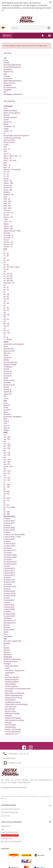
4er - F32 (7, 453)
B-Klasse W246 (9, 530)
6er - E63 (7, 471)
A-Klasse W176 (9, 523)
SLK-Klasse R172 (10, 623)
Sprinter (7, 625)
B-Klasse (7, 525)
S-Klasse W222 (9, 609)
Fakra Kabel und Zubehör (14, 693)
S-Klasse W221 (9, 607)
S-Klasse (7, 602)
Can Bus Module (11, 686)
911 (5, 645)
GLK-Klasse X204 (10, 587)
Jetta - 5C (7, 167)
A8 (5, 305)
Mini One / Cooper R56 (12, 641)
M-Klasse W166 (9, 596)
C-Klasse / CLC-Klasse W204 (14, 534)
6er (5, 469)
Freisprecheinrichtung (12, 138)
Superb (6, 387)
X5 (4, 496)
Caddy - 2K (8, 131)
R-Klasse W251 (9, 600)
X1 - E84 (7, 485)
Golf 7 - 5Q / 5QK (10, 160)
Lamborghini (10, 673)
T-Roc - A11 (8, 222)
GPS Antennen (10, 700)
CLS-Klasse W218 (10, 562)
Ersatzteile (9, 691)
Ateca (6, 412)
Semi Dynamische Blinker (14, 720)
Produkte (8, 716)
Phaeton (7, 192)
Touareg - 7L (8, 235)
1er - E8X (7, 437)
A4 (5, 271)
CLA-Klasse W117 (10, 550)
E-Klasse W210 (9, 568)
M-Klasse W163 (9, 591)
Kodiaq (6, 360)
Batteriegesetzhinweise (12, 81)
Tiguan (6, 224)
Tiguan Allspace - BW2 (12, 231)
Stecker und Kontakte (13, 729)
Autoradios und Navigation (14, 344)
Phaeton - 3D (8, 194)
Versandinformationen (12, 67)
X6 (4, 503)
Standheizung (10, 727)
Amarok (6, 115)
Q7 (5, 328)
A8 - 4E (6, 308)
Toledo (6, 430)
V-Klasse (7, 627)
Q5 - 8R (6, 324)
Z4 (4, 509)
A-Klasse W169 (9, 521)
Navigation (8, 85)
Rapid (6, 378)
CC (5, 133)
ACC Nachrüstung (11, 677)
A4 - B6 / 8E (8, 274)
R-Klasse (7, 598)
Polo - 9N (7, 206)
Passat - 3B (8, 181)
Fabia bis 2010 (9, 351)
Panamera (7, 655)
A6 (5, 292)
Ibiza (5, 419)
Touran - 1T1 (8, 242)
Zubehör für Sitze (11, 734)
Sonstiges (7, 664)
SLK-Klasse (8, 618)
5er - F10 (7, 464)
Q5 (5, 321)
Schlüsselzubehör (11, 666)
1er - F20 (7, 439)
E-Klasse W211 (9, 571)
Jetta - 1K (7, 165)
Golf (5, 151)
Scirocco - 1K (8, 213)
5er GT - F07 (8, 466)
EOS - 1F (7, 149)
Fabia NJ (7, 353)
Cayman (7, 652)
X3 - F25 (7, 494)
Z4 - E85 (7, 512)
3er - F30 (7, 448)
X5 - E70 (7, 498)
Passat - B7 (8, 188)
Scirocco (7, 210)
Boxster (6, 648)
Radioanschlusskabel (13, 718)
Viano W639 (8, 636)
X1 (4, 482)
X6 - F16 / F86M (9, 507)
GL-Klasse (7, 577)
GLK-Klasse (8, 584)
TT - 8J (6, 337)
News (6, 60)
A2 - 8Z (6, 260)
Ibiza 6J (6, 421)
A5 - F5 (6, 290)
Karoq (6, 355)
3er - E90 (7, 446)
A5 (5, 285)
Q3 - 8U (6, 319)
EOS (5, 147)
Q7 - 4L (6, 330)
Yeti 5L (6, 398)
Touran (6, 240)
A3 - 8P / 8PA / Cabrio (12, 267)
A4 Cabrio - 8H (9, 283)
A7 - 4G (6, 303)
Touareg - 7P (8, 237)
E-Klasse (7, 566)
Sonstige (8, 723)
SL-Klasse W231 (9, 616)
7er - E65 (7, 478)
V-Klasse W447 (9, 630)
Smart (7, 668)
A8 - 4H (6, 310)
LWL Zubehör (10, 709)
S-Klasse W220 (9, 605)
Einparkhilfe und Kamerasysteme (16, 135)
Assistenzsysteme (10, 117)
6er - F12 (7, 473)
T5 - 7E (6, 174)
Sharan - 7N (8, 217)
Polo (5, 197)
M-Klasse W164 (9, 593)
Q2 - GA (6, 315)
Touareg (7, 233)
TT (4, 335)
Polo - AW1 (8, 208)
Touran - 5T (8, 247)
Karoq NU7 (8, 358)
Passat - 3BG (8, 183)
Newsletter (8, 69)
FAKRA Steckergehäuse (13, 695)
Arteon (6, 120)
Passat (6, 179)
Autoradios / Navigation (13, 417)
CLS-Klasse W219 (10, 564)
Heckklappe (8, 367)
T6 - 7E (6, 176)
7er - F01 (7, 480)
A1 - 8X (6, 253)
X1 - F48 (7, 487)
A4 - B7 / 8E (8, 276)
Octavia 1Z (8, 373)
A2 (5, 258)
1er (5, 435)
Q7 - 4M (7, 333)
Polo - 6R (7, 203)
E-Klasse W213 (9, 575)
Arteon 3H (7, 122)
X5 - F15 (7, 500)
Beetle (6, 124)
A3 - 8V (6, 269)
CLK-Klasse (8, 553)
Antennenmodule (10, 111)
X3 (4, 489)
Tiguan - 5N (8, 226)
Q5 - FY (6, 326)
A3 (5, 262)
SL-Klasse (7, 611)
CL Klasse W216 (9, 543)
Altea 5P (7, 405)
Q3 (5, 317)
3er (5, 441)
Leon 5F (6, 428)
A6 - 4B (6, 294)
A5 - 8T (6, 287)
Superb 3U (8, 392)
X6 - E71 (7, 505)
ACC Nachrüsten (10, 87)
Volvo (7, 675)
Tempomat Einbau (11, 661)
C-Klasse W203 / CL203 (12, 537)
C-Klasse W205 (9, 539)
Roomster (7, 383)
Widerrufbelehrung (10, 832)
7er (5, 475)
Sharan (6, 215)
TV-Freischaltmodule (13, 732)
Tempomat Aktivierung (12, 659)
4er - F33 (7, 455)
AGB (5, 74)
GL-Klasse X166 (9, 582)
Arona (6, 407)
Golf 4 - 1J (7, 154)
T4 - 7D (6, 172)
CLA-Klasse (8, 548)
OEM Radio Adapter (12, 713)
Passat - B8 (8, 190)
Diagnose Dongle (10, 364)
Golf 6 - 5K (7, 158)
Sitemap (7, 76)
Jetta (5, 163)
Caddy (6, 129)
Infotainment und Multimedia (16, 704)
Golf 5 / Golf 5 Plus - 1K (12, 156)
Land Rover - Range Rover (15, 670)
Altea (5, 403)
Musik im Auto (9, 142)
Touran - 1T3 (8, 244)
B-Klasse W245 (9, 528)
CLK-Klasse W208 (10, 555)
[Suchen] (28, 28)
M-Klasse (7, 589)
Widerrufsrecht (9, 83)
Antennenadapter (11, 679)
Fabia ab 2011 (9, 349)
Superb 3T (7, 389)
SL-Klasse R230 (9, 614)
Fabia (6, 346)
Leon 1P (7, 426)
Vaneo (6, 632)
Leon (5, 423)
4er (5, 451)
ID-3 (5, 108)
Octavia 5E (8, 376)
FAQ (5, 58)
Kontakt (6, 63)
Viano (6, 634)
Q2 (5, 312)
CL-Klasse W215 (10, 546)
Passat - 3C (8, 185)
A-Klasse (7, 519)
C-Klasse (7, 532)
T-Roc (6, 219)
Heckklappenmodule (13, 702)
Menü (7, 36)
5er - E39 (7, 460)
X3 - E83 (7, 491)
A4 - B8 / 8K (8, 278)
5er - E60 (7, 462)
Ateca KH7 (7, 414)
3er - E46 (7, 444)
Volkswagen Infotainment (13, 94)
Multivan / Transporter (12, 169)
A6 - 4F (6, 296)
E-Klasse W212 (9, 573)
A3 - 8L (6, 265)
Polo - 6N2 (7, 201)
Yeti (5, 396)
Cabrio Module (10, 684)
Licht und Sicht (9, 140)
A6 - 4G (6, 299)
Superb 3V (7, 394)
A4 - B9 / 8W (8, 281)
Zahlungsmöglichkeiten (12, 65)
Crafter (6, 145)
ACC (5, 92)
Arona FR (7, 410)
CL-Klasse (7, 541)
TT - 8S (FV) (8, 339)
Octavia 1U (8, 371)
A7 (5, 301)
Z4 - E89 (7, 514)
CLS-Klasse (8, 559)
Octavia (6, 369)
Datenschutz (8, 72)
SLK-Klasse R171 (10, 621)
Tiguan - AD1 (8, 228)
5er (5, 457)
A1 (5, 251)
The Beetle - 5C (9, 126)
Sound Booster (10, 725)
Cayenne (7, 650)
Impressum (8, 78)
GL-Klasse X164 (9, 580)
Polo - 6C (7, 199)
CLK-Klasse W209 (10, 557)
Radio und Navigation (12, 113)
